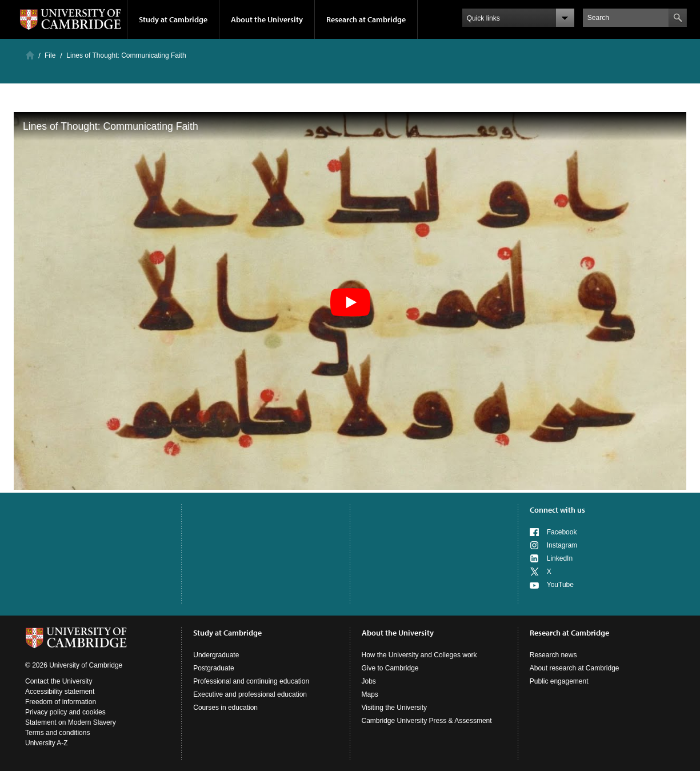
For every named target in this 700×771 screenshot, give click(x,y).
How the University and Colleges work (419, 655)
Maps (370, 694)
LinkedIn (560, 558)
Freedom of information (61, 702)
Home (30, 55)
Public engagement (559, 681)
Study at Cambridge (173, 19)
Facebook (562, 532)
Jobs (369, 681)
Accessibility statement (60, 692)
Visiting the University (395, 708)
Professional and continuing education (251, 681)
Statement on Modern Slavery (71, 722)
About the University (267, 19)
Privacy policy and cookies (65, 712)
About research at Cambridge (575, 668)
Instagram (562, 545)
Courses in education (225, 708)
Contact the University (59, 681)
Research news (553, 655)
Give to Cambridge (390, 668)
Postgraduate (213, 668)
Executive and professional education (250, 694)
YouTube (560, 585)
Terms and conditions (57, 733)
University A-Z (47, 743)
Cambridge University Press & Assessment (427, 721)
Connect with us (557, 510)
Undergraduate (216, 655)
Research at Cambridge (366, 19)
